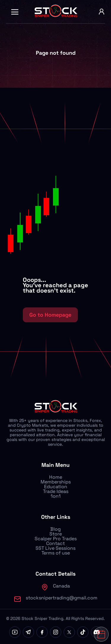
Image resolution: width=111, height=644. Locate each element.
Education (56, 487)
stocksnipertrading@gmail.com (62, 598)
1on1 (56, 496)
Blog (55, 529)
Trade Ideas (56, 491)
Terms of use (56, 553)
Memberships (56, 482)
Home (56, 477)
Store (56, 534)
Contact (55, 543)
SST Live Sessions (55, 548)
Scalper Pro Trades (56, 539)
